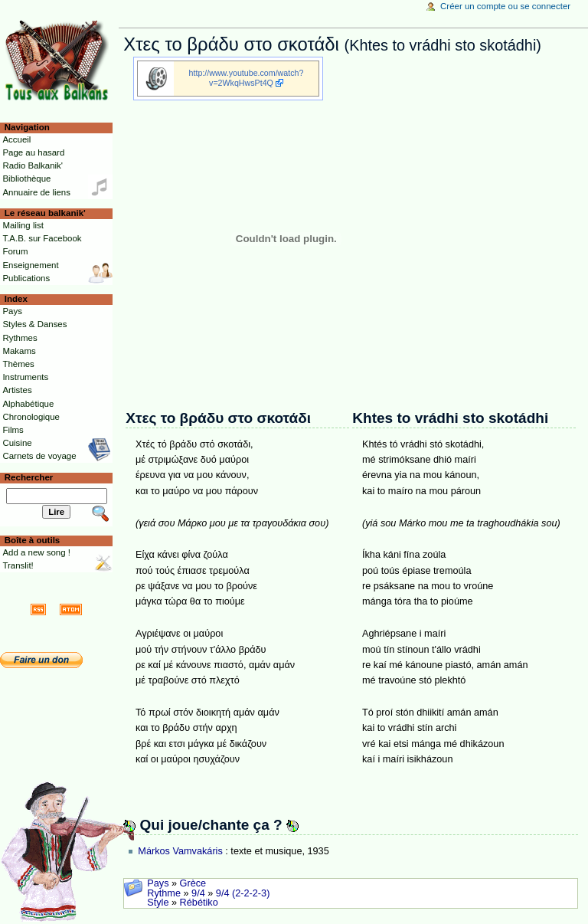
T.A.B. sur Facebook (42, 238)
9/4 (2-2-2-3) (243, 893)
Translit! (18, 565)
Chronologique (31, 417)
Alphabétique (28, 404)
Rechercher (29, 477)
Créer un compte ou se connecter (505, 6)
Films (13, 430)
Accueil (16, 139)
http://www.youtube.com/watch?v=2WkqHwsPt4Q (247, 78)
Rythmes (20, 338)
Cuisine (17, 443)
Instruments (25, 377)
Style (158, 903)
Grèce (193, 883)
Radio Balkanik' (33, 165)
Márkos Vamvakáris (180, 851)
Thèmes (18, 364)
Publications (26, 278)
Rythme (164, 893)
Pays (158, 883)
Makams (19, 351)
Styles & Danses (34, 324)
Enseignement (30, 265)
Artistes (17, 390)
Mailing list (23, 225)
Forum (15, 251)
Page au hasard (33, 152)
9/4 (198, 893)
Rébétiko (199, 903)
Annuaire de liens (36, 192)
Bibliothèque (26, 179)
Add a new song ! (36, 552)
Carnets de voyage (39, 456)
